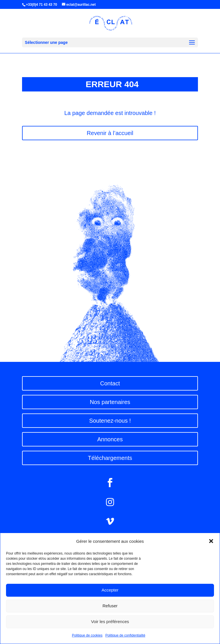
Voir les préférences (110, 621)
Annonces (110, 439)
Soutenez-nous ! (110, 421)
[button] (211, 541)
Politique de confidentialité (125, 635)
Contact (110, 383)
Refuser (110, 606)
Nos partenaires (110, 402)
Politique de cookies (87, 635)
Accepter (110, 590)
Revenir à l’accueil (110, 133)
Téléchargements (110, 458)
